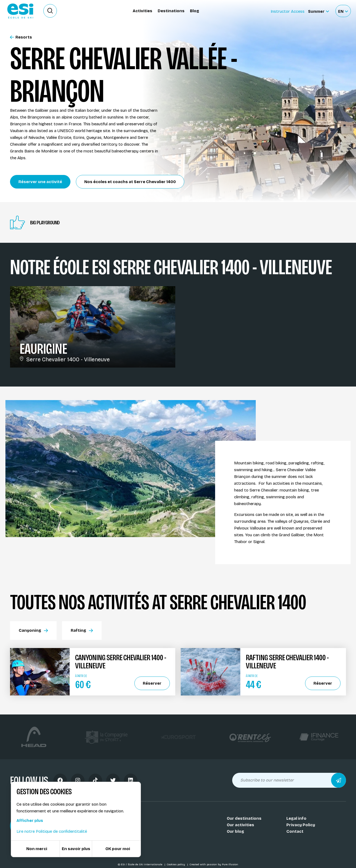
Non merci (37, 849)
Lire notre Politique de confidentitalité (52, 831)
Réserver (152, 683)
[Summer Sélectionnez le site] (318, 11)
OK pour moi (118, 849)
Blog (195, 11)
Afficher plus (30, 821)
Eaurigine (43, 349)
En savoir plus (76, 849)
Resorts (21, 37)
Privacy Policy (301, 825)
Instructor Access (288, 11)
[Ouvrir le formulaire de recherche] (50, 11)
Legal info (296, 818)
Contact (295, 831)
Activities (143, 11)
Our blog (235, 831)
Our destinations (244, 818)
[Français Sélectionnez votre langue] (343, 11)
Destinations (171, 11)
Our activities (240, 825)
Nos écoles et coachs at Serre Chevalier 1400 (130, 182)
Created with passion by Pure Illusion (214, 864)
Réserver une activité (40, 182)
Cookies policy (176, 864)
